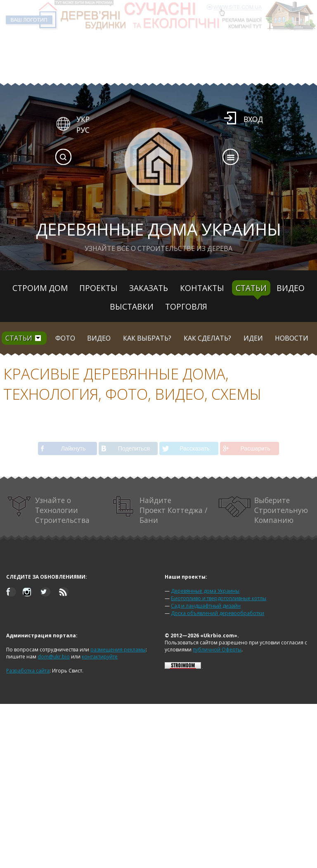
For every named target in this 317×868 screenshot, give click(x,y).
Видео (291, 288)
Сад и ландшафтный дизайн (206, 606)
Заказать (149, 288)
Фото (65, 338)
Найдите (160, 510)
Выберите (263, 510)
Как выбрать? (147, 338)
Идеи (253, 338)
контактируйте (100, 657)
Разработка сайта (28, 671)
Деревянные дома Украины (205, 591)
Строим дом (40, 288)
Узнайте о (48, 510)
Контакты (202, 288)
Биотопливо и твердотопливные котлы (219, 598)
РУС (83, 130)
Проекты (98, 288)
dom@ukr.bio (54, 657)
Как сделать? (207, 338)
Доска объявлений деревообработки (218, 613)
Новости (292, 338)
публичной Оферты (217, 650)
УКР (83, 119)
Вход (253, 119)
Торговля (186, 306)
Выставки (132, 306)
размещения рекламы (118, 650)
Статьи (251, 288)
